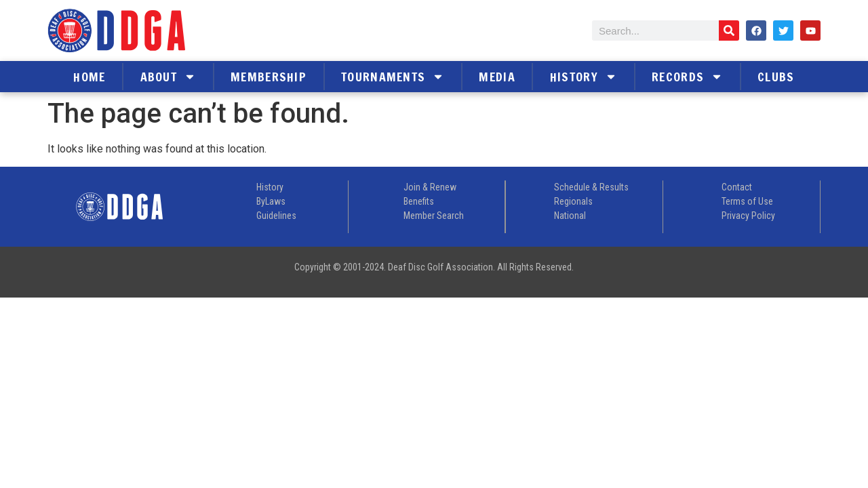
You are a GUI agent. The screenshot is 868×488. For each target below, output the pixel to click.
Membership (269, 77)
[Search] (729, 30)
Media (497, 77)
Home (89, 77)
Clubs (776, 77)
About (169, 77)
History (584, 77)
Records (687, 77)
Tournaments (393, 77)
